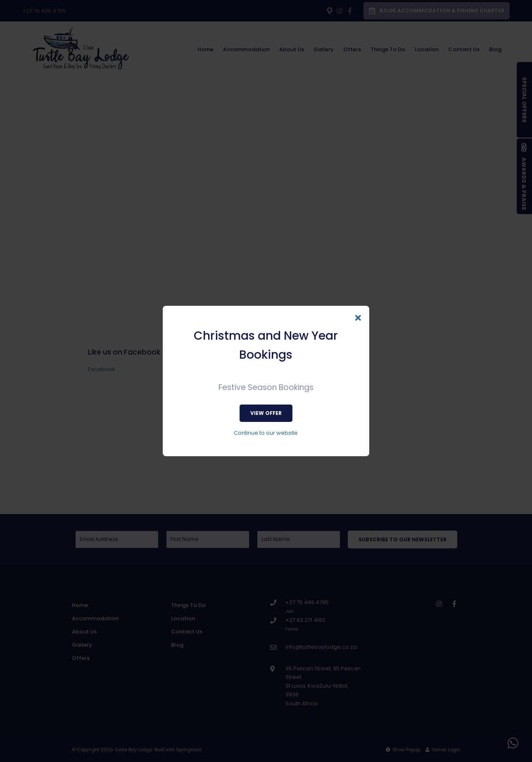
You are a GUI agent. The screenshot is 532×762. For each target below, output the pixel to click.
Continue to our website (266, 433)
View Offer (266, 413)
